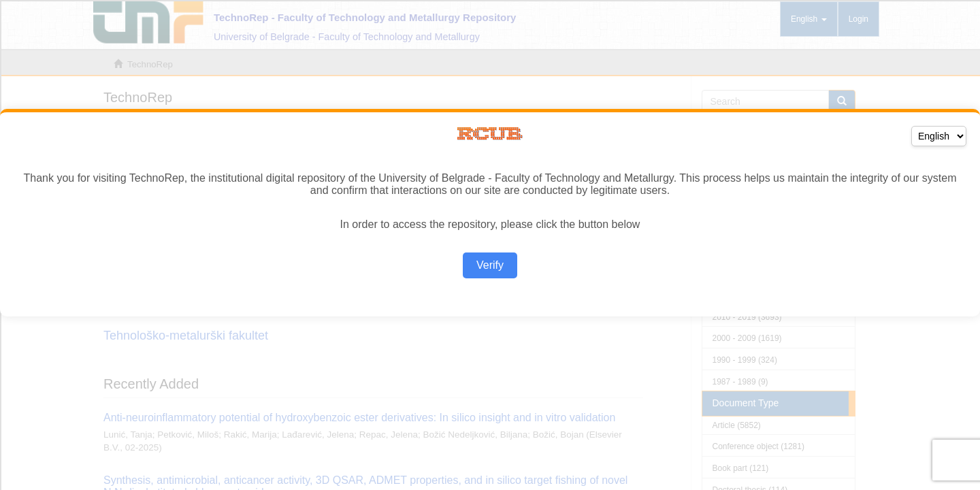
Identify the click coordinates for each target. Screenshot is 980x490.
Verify (490, 265)
